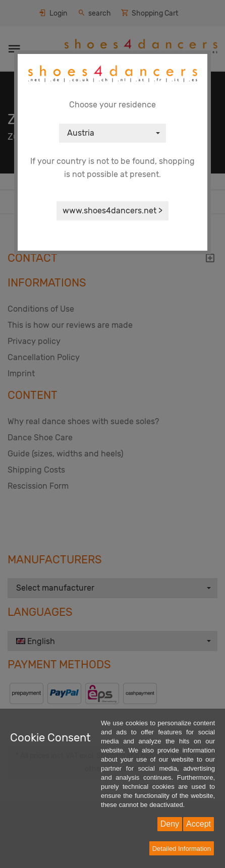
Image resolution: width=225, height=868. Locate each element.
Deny (170, 824)
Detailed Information (182, 849)
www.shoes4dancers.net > (112, 211)
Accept (199, 824)
